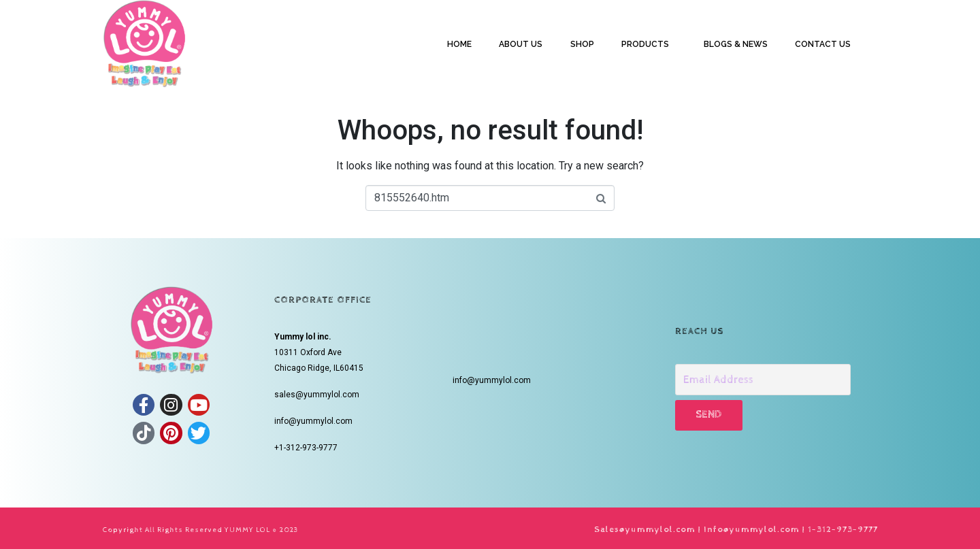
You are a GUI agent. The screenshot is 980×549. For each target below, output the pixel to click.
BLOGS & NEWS (736, 44)
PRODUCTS (645, 44)
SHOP (582, 44)
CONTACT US (823, 44)
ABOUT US (521, 44)
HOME (459, 44)
